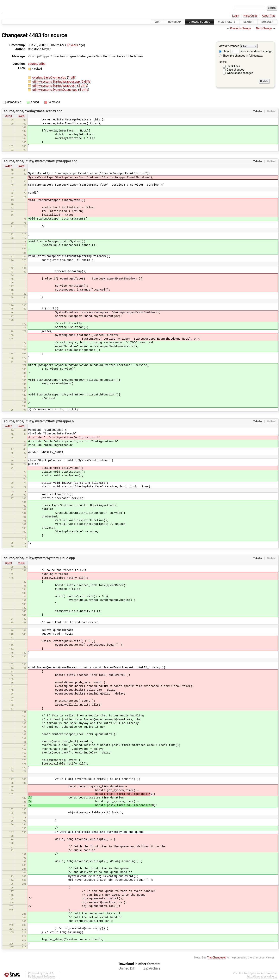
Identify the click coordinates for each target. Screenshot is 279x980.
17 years (72, 45)
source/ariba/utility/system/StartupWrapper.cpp (41, 161)
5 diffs (86, 82)
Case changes (235, 70)
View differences (229, 46)
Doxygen (267, 22)
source (59, 35)
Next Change (264, 28)
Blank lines (233, 66)
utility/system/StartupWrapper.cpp (56, 82)
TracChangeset (216, 958)
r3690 (9, 563)
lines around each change (251, 51)
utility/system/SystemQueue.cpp (55, 90)
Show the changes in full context (241, 56)
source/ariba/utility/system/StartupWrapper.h (39, 421)
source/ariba (37, 64)
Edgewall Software (43, 977)
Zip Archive (152, 968)
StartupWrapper (40, 56)
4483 (35, 35)
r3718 (9, 116)
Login (236, 16)
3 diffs (83, 86)
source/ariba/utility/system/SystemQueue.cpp (39, 558)
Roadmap (175, 22)
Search (248, 22)
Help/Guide (251, 16)
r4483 (21, 116)
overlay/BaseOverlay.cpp (50, 77)
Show (224, 51)
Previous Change (240, 28)
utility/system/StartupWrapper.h (55, 86)
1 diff (72, 77)
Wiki (158, 22)
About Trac (269, 16)
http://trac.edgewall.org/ (262, 977)
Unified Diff (127, 968)
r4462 (9, 166)
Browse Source (199, 22)
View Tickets (227, 22)
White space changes (240, 73)
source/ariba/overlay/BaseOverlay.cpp (33, 111)
